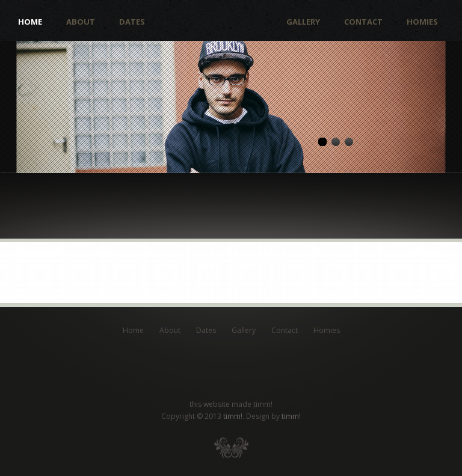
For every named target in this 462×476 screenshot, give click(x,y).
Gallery (303, 22)
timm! (233, 416)
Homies (422, 22)
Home (30, 22)
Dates (132, 22)
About (81, 22)
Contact (363, 22)
